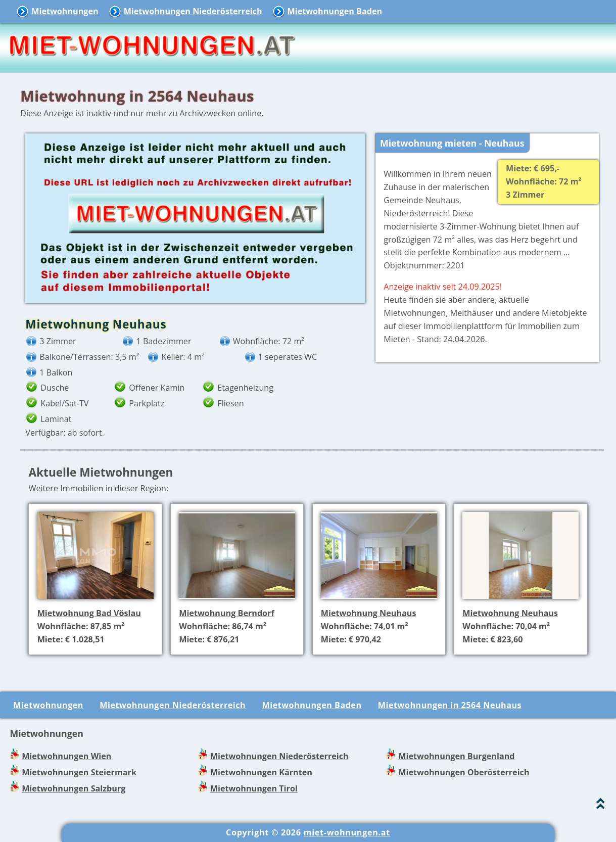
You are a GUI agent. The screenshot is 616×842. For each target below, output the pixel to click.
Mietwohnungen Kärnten (261, 772)
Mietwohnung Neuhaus (369, 613)
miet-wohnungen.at (347, 832)
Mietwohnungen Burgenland (456, 756)
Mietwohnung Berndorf (227, 613)
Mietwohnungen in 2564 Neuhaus (450, 705)
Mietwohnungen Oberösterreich (464, 772)
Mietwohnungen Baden (335, 11)
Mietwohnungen (65, 11)
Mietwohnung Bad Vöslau (89, 613)
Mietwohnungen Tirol (254, 788)
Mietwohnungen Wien (66, 756)
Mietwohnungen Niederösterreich (193, 11)
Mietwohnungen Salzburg (74, 788)
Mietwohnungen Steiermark (79, 772)
